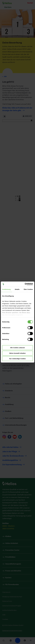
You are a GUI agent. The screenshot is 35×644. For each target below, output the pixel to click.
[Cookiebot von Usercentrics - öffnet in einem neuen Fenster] (25, 284)
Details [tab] (17, 289)
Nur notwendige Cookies (18, 359)
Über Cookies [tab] (28, 289)
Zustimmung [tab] (6, 289)
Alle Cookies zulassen (18, 348)
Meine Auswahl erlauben (17, 353)
